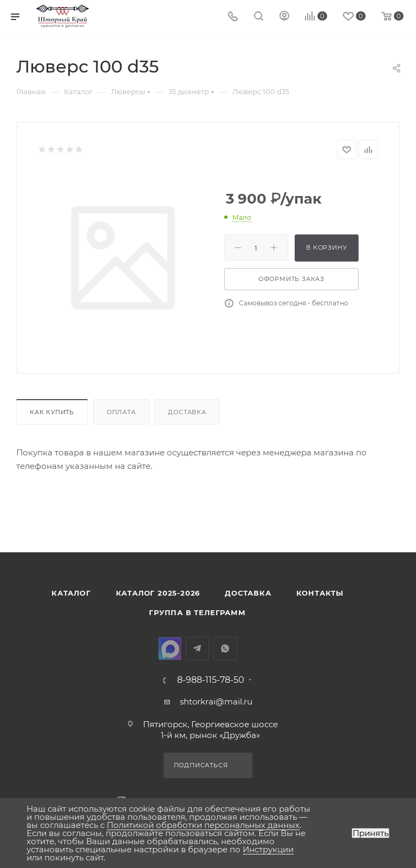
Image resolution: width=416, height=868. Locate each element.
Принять (370, 833)
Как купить (52, 412)
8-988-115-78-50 (211, 680)
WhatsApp (225, 648)
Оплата (121, 412)
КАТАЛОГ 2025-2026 (158, 593)
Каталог (71, 593)
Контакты (320, 593)
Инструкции (268, 849)
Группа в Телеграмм (197, 612)
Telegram (197, 648)
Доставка (187, 412)
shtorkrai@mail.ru (216, 701)
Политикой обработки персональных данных (203, 825)
